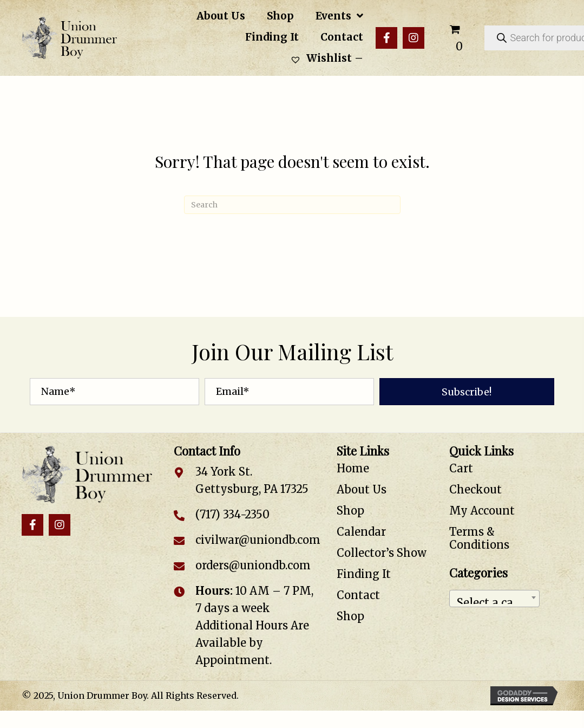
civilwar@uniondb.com (258, 540)
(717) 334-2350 (232, 514)
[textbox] (495, 599)
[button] (386, 38)
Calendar (361, 532)
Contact (358, 595)
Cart (461, 468)
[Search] (292, 205)
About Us (362, 489)
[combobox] (495, 599)
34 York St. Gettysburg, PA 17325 (252, 480)
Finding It (364, 574)
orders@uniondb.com (253, 565)
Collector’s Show (382, 553)
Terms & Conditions (479, 538)
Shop (350, 511)
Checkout (475, 489)
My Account (482, 511)
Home (353, 468)
